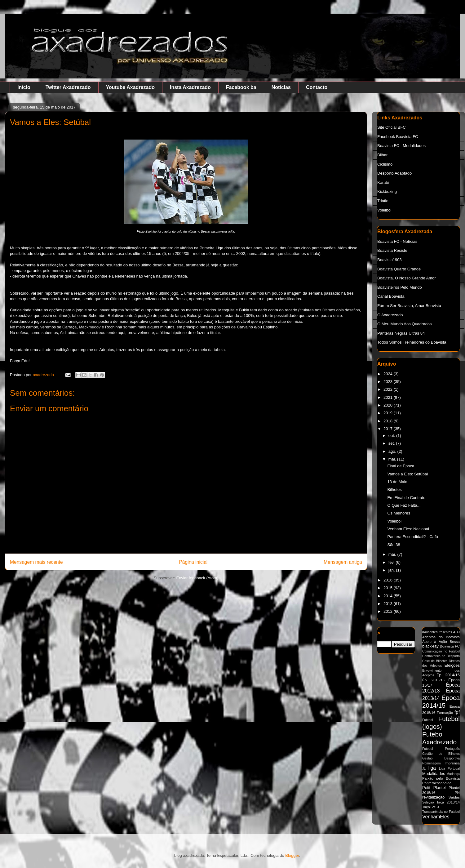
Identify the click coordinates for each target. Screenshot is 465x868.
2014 (389, 596)
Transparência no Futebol (441, 812)
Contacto (317, 87)
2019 (389, 413)
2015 (389, 588)
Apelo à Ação (435, 641)
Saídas (454, 797)
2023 (389, 382)
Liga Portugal (449, 769)
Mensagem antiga (343, 562)
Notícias (281, 87)
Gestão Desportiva (441, 758)
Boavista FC (450, 646)
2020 (389, 405)
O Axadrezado (390, 315)
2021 (389, 397)
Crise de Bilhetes (435, 661)
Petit (426, 788)
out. (392, 436)
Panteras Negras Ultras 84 (401, 333)
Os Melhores (399, 513)
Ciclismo (385, 164)
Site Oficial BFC (392, 127)
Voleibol (384, 210)
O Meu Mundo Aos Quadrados (405, 324)
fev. (392, 562)
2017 (389, 429)
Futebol (428, 720)
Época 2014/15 (441, 701)
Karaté (383, 183)
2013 (389, 604)
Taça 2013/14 (448, 802)
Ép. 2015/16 (433, 680)
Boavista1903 (390, 260)
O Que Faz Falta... (404, 505)
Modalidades (434, 774)
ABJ (456, 632)
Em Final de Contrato (406, 498)
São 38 (394, 545)
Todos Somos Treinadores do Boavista (412, 342)
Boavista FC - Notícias (397, 241)
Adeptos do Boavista (441, 637)
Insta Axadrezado (190, 87)
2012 (389, 611)
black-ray (430, 646)
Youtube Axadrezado (130, 87)
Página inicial (193, 562)
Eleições (452, 665)
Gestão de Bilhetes (441, 754)
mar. (393, 554)
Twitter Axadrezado (68, 87)
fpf (457, 712)
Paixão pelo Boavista (441, 778)
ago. (393, 451)
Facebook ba (241, 87)
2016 (389, 580)
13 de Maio (397, 482)
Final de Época (401, 466)
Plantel (440, 788)
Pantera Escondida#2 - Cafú (412, 537)
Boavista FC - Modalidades (401, 146)
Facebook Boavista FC (398, 137)
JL (424, 769)
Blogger (292, 855)
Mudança (453, 774)
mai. (393, 459)
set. (392, 443)
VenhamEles (436, 817)
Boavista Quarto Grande (399, 269)
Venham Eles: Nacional (408, 529)
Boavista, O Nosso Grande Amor (407, 278)
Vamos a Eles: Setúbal (407, 474)
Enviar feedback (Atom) (197, 578)
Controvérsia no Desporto (441, 656)
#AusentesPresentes (437, 632)
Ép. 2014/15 (448, 675)
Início (24, 87)
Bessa (455, 641)
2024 (389, 374)
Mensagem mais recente (36, 562)
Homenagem (432, 763)
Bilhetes (394, 490)
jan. (392, 570)
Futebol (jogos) (441, 723)
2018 (389, 421)
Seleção (428, 802)
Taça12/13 (431, 807)
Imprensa (452, 763)
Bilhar (382, 155)
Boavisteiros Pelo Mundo (400, 287)
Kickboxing (387, 191)
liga (432, 768)
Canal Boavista (391, 296)
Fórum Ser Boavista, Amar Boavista (409, 306)
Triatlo (383, 201)
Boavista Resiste (392, 250)
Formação (445, 712)
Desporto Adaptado (394, 173)
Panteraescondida (437, 783)
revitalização (433, 797)
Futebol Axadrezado (439, 738)
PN (457, 792)
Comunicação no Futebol (441, 651)
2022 (389, 389)
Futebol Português (441, 749)
